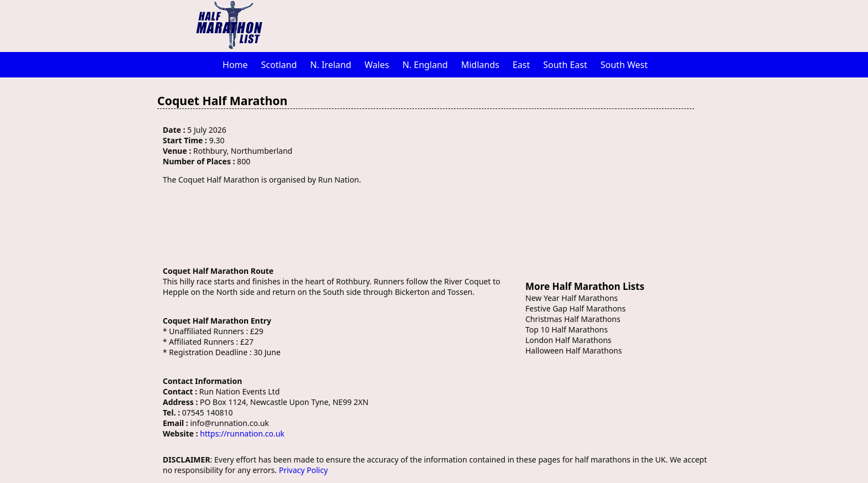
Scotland (279, 65)
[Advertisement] (492, 25)
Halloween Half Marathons (573, 350)
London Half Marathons (569, 340)
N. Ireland (330, 65)
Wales (377, 65)
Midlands (480, 65)
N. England (425, 65)
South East (565, 65)
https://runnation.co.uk (242, 433)
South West (624, 65)
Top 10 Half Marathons (567, 329)
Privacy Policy (303, 470)
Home (235, 65)
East (521, 65)
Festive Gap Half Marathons (575, 308)
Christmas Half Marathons (573, 319)
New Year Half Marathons (572, 298)
